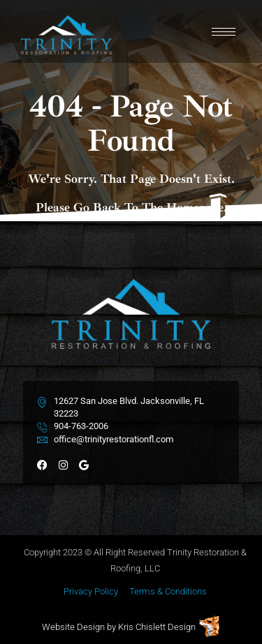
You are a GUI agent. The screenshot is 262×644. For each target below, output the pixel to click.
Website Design (73, 627)
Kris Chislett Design (157, 627)
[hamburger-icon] (224, 32)
